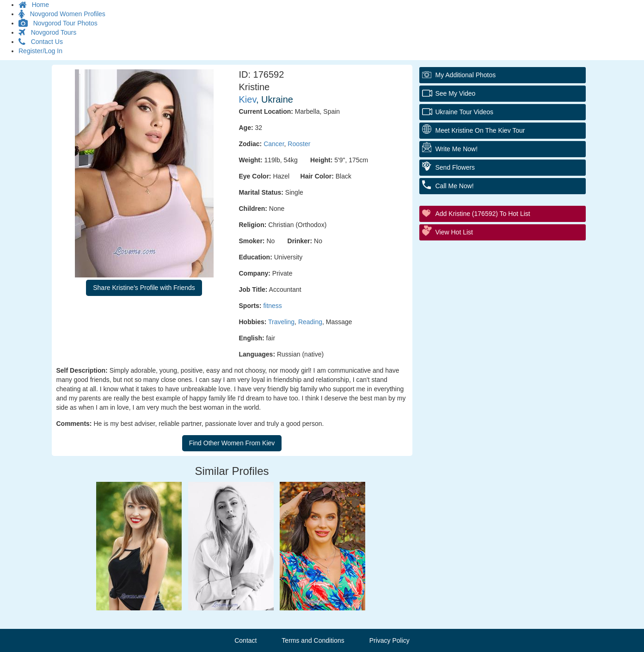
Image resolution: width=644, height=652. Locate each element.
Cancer (274, 144)
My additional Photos (466, 75)
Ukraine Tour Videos (465, 112)
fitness (272, 306)
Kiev (248, 99)
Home (34, 5)
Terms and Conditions (313, 640)
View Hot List (454, 232)
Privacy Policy (389, 640)
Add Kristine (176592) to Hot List (483, 214)
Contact (245, 640)
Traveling (281, 322)
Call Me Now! (455, 186)
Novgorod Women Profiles (62, 14)
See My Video (456, 93)
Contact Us (41, 42)
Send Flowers (455, 167)
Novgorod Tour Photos (58, 23)
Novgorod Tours (47, 32)
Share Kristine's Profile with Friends (144, 288)
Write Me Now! (457, 149)
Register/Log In (40, 51)
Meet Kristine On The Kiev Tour (480, 130)
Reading (310, 322)
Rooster (299, 144)
